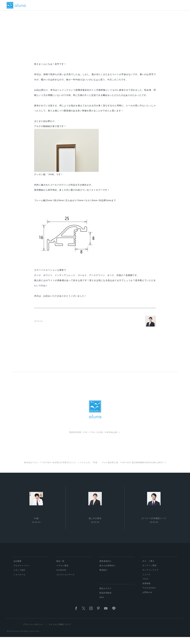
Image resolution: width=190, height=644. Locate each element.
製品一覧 (60, 568)
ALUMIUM (61, 577)
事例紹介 (103, 577)
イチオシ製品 (62, 572)
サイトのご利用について (61, 631)
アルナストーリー (22, 572)
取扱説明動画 (105, 600)
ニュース (146, 581)
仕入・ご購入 (148, 568)
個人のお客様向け (107, 572)
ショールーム (19, 581)
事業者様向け (105, 568)
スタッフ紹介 (19, 577)
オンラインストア (150, 577)
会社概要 (17, 568)
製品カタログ (105, 595)
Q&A (102, 604)
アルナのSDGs (149, 595)
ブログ (145, 586)
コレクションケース (65, 581)
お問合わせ (147, 599)
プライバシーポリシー (34, 631)
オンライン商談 (149, 572)
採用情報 (146, 590)
